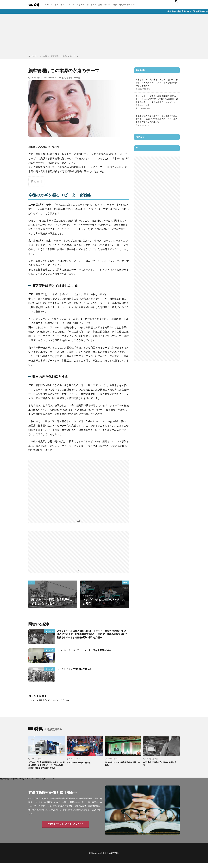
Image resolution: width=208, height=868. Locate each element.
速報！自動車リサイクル (124, 5)
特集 (71, 78)
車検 (78, 78)
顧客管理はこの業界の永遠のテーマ (65, 56)
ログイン (54, 701)
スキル (79, 5)
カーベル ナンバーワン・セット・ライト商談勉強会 (89, 651)
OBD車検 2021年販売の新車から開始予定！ (161, 765)
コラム (69, 5)
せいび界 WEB (113, 858)
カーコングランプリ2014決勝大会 (77, 670)
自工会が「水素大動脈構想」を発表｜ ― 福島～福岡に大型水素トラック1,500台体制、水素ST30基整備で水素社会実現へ (46, 768)
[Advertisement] (104, 35)
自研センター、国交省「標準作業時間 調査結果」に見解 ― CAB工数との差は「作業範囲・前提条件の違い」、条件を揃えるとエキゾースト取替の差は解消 (157, 101)
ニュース (47, 5)
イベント (59, 5)
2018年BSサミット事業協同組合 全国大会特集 (123, 765)
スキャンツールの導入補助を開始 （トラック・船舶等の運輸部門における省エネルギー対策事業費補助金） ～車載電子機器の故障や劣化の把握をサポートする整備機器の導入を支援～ (93, 637)
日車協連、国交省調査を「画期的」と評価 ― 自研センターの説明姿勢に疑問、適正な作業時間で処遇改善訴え (157, 82)
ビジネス (90, 5)
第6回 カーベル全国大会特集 (81, 763)
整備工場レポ (104, 5)
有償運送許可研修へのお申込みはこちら (66, 829)
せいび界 (43, 56)
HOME (33, 56)
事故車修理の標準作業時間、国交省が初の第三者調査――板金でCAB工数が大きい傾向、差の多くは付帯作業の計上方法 (157, 119)
